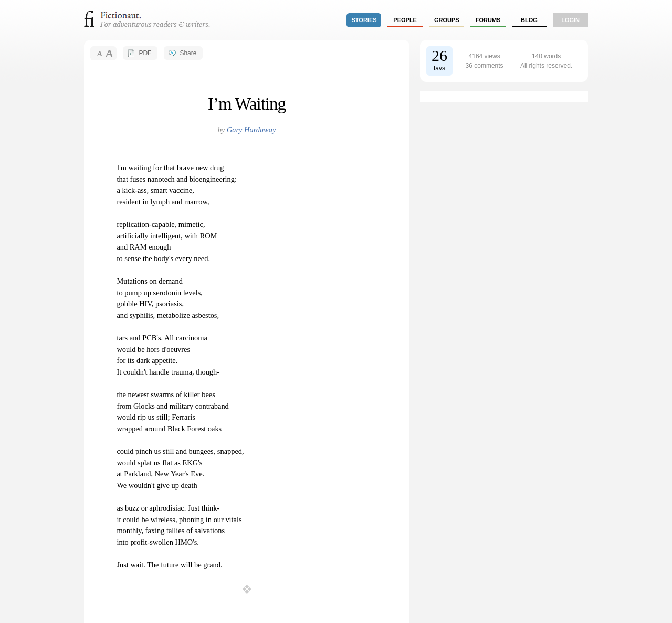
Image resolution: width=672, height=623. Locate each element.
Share (188, 53)
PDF (145, 53)
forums (488, 20)
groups (447, 20)
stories (364, 20)
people (405, 20)
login (570, 20)
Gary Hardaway (251, 130)
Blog (529, 20)
